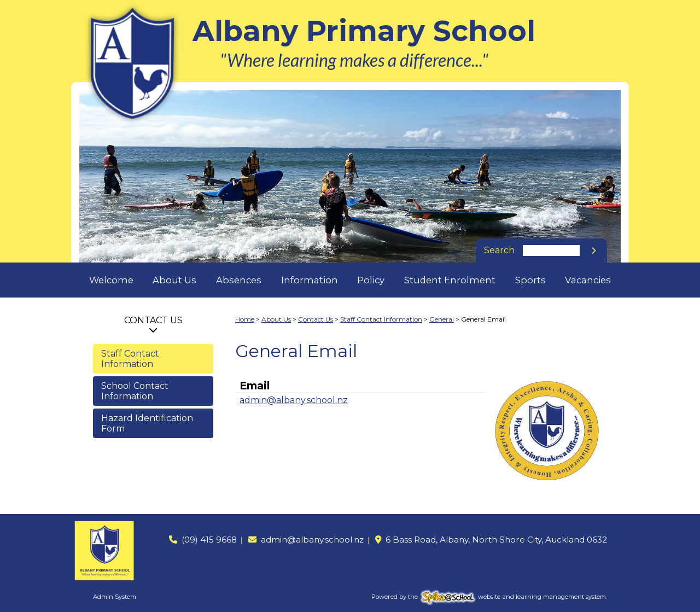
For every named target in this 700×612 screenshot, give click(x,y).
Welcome (111, 280)
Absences (239, 280)
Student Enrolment (450, 280)
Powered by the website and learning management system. (489, 597)
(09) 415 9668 (209, 540)
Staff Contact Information (130, 359)
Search (499, 250)
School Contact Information (135, 391)
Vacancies (588, 280)
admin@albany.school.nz (294, 400)
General (442, 319)
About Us (174, 280)
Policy (371, 280)
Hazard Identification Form (147, 423)
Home (245, 319)
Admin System (115, 597)
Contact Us (153, 320)
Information (310, 280)
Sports (530, 280)
